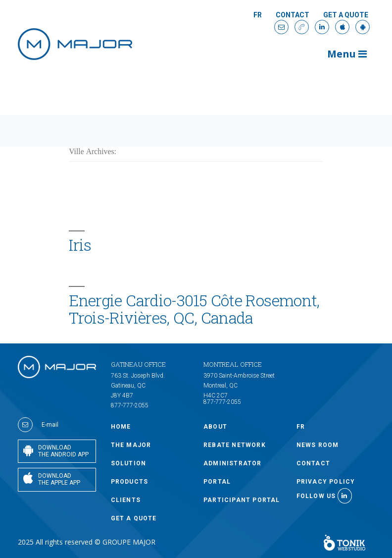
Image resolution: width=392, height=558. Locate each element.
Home (121, 427)
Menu (347, 54)
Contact (293, 15)
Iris (80, 245)
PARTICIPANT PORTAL (242, 500)
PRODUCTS (130, 482)
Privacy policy (326, 482)
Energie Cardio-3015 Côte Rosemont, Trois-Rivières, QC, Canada (194, 309)
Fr (258, 15)
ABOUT (215, 427)
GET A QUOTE (346, 15)
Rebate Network (235, 445)
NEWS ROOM (318, 445)
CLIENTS (126, 500)
